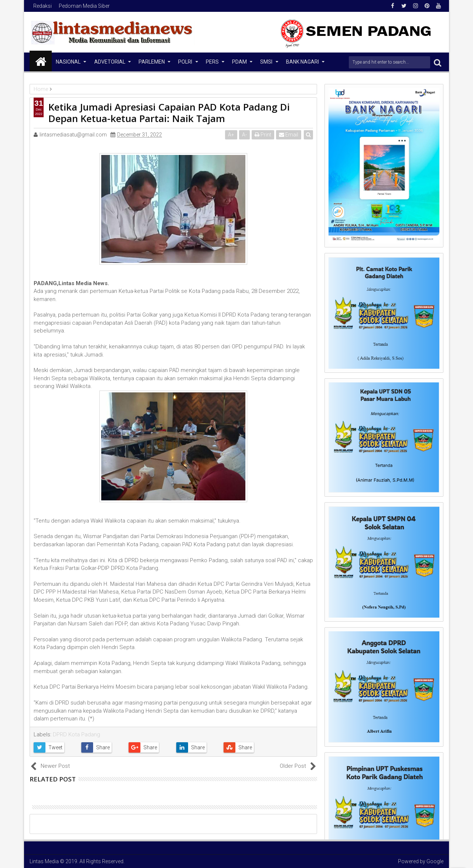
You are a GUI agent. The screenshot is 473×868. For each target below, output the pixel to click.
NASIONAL (68, 62)
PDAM (239, 62)
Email (289, 135)
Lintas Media (44, 861)
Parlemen (152, 62)
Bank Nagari (302, 62)
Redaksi (42, 6)
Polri (185, 62)
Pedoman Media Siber (84, 6)
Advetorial (110, 62)
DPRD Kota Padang (76, 734)
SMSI (266, 62)
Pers (212, 62)
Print (263, 135)
